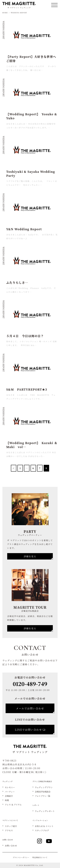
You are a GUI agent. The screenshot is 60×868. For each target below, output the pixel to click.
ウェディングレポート (45, 811)
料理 (7, 800)
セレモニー (10, 787)
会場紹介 (9, 796)
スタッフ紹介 (11, 826)
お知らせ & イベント (44, 826)
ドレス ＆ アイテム (13, 805)
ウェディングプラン (44, 787)
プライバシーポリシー (21, 857)
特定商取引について (40, 857)
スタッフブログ (42, 831)
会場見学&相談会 (43, 792)
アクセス (9, 831)
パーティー (10, 792)
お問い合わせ (11, 846)
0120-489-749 (30, 684)
